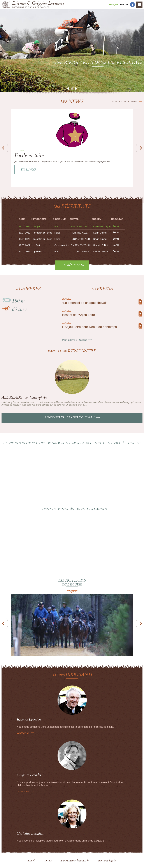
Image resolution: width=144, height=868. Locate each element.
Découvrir (26, 733)
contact (48, 861)
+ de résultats (72, 265)
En (124, 5)
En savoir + (30, 170)
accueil (32, 861)
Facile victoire (29, 156)
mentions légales (107, 861)
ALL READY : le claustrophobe (24, 398)
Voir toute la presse (77, 340)
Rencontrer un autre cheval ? (72, 418)
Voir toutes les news (127, 102)
